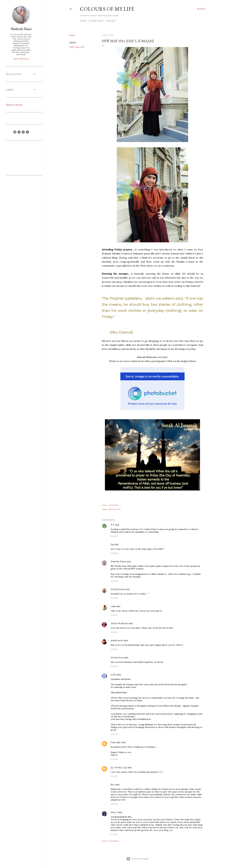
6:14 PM (114, 776)
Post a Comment (110, 841)
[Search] (201, 9)
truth (113, 675)
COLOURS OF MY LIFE (107, 9)
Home (83, 21)
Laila (113, 606)
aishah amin (117, 641)
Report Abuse (14, 105)
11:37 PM (114, 804)
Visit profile (21, 59)
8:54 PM (114, 536)
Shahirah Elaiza (118, 562)
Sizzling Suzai (118, 589)
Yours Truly (96, 21)
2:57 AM (114, 649)
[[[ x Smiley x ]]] (119, 768)
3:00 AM (114, 666)
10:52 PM (115, 553)
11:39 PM (114, 615)
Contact (111, 21)
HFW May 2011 (77, 47)
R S (112, 525)
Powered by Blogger (138, 859)
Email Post (114, 505)
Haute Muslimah (119, 623)
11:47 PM (114, 834)
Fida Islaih (116, 742)
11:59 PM (114, 632)
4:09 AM (114, 734)
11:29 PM (114, 598)
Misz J (114, 812)
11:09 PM (114, 581)
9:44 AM (114, 759)
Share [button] (72, 35)
